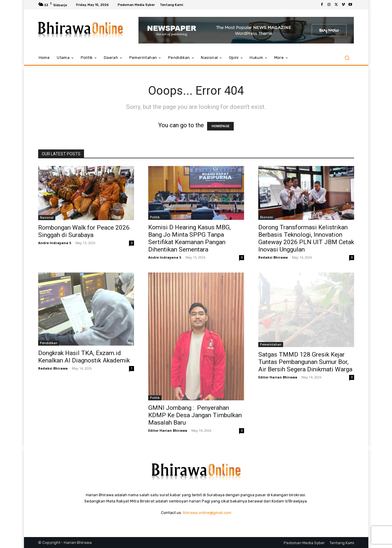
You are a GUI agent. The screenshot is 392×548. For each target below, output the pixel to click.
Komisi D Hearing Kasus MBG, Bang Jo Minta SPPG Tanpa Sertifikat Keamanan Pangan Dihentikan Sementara (189, 238)
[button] (347, 58)
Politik (155, 217)
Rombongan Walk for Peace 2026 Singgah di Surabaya (84, 231)
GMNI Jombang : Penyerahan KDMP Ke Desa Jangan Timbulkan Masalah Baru (195, 415)
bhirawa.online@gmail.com (207, 513)
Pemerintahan (271, 344)
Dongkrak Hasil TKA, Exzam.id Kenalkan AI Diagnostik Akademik (84, 357)
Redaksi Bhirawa (273, 257)
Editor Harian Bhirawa (168, 430)
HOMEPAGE (220, 126)
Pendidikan (49, 343)
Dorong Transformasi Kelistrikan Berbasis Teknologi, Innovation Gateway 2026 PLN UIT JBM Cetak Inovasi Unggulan (306, 238)
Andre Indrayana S (55, 243)
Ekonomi (267, 217)
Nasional (47, 217)
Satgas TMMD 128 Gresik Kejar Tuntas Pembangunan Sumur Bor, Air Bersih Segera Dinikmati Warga (305, 362)
